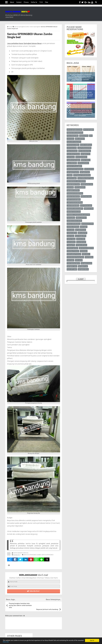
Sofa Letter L (86, 254)
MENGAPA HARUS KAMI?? (75, 209)
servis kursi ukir (72, 148)
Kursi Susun (71, 157)
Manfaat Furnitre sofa (74, 212)
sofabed (70, 175)
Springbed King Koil (73, 172)
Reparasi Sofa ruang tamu (75, 133)
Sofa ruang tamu (80, 187)
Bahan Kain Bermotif (73, 196)
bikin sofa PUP (82, 233)
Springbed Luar (83, 266)
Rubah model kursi (86, 145)
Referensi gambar (72, 248)
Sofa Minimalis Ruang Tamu (75, 257)
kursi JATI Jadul (72, 269)
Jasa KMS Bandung (73, 206)
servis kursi (70, 139)
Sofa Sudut (70, 260)
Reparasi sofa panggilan (74, 166)
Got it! (92, 640)
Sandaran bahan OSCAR (74, 221)
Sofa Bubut (84, 251)
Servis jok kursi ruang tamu (75, 169)
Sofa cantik (79, 260)
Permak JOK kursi (81, 245)
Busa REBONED (72, 163)
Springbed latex (85, 172)
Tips (91, 136)
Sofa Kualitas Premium (74, 254)
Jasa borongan (72, 178)
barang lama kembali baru (75, 193)
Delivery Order (81, 239)
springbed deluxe (83, 269)
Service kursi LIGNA (87, 224)
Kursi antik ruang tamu (74, 142)
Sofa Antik (70, 187)
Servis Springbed (48, 555)
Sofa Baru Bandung (73, 227)
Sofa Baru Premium (73, 251)
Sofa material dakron (73, 263)
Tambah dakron (72, 233)
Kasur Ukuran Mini (73, 136)
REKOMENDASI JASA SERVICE (76, 181)
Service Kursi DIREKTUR (86, 248)
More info (16, 642)
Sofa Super (84, 227)
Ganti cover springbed (74, 199)
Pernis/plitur (71, 218)
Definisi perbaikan (83, 163)
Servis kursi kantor (81, 157)
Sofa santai (71, 230)
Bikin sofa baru (80, 139)
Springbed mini (85, 154)
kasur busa (70, 236)
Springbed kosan (81, 230)
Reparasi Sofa (84, 136)
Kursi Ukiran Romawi (73, 154)
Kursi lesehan (71, 242)
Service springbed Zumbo (32, 555)
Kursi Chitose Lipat (86, 206)
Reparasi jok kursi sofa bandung (47, 603)
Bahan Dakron (86, 160)
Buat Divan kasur (86, 196)
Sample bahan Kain (87, 184)
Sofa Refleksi (89, 257)
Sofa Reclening (89, 169)
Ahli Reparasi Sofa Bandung (82, 175)
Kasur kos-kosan (72, 151)
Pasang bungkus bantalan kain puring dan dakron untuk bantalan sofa (20, 605)
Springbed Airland (86, 263)
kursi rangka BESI (81, 236)
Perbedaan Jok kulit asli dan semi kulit (78, 215)
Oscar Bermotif (81, 242)
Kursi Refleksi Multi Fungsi (86, 178)
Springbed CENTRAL (73, 190)
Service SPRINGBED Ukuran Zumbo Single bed (30, 36)
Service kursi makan (73, 145)
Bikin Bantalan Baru (85, 151)
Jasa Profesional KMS (84, 148)
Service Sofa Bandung (74, 224)
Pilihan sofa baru (81, 218)
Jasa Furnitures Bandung (75, 202)
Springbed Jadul (72, 266)
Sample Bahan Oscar (73, 184)
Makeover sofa (89, 209)
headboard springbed (73, 160)
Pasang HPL (71, 245)
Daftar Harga (71, 239)
